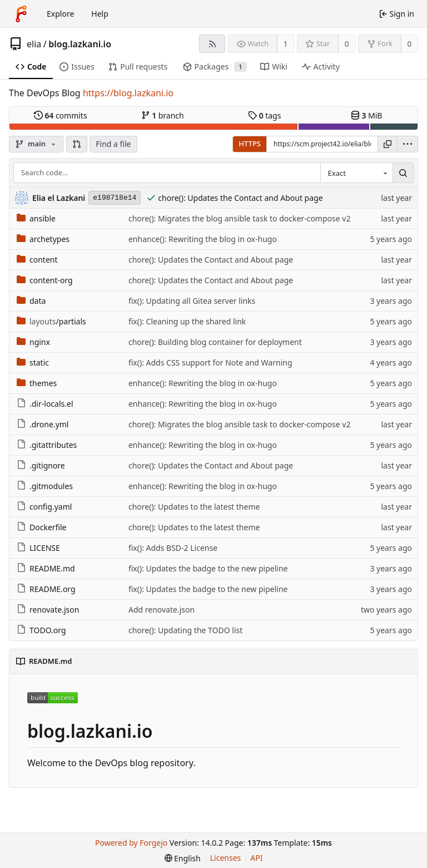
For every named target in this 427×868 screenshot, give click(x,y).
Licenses (226, 858)
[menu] (408, 144)
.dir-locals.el (45, 404)
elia (34, 44)
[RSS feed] (212, 44)
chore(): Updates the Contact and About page (240, 198)
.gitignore (41, 465)
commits (61, 115)
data (31, 301)
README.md (46, 568)
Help (100, 14)
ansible (36, 218)
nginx (33, 342)
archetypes (43, 239)
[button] (77, 144)
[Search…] (403, 173)
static (33, 363)
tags (264, 115)
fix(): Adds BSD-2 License (173, 548)
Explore (60, 14)
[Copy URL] (388, 144)
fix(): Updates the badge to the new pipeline (208, 568)
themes (37, 383)
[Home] (21, 14)
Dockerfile (42, 527)
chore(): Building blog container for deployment (215, 342)
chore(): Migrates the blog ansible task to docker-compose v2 (239, 218)
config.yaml (44, 507)
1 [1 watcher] (286, 44)
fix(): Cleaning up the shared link (187, 321)
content (37, 260)
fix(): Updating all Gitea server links (192, 301)
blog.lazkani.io (80, 44)
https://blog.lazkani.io (128, 93)
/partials (51, 321)
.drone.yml (43, 424)
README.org (46, 589)
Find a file (113, 144)
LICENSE (38, 548)
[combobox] (356, 173)
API (256, 858)
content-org (45, 280)
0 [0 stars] (347, 44)
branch (163, 115)
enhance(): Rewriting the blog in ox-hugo (203, 239)
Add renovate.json (162, 610)
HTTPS (250, 144)
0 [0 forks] (409, 44)
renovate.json (48, 610)
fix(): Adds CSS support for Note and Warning (210, 363)
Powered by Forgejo (131, 843)
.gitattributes (47, 445)
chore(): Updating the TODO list (185, 630)
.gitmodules (45, 486)
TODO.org (41, 630)
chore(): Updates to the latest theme (194, 507)
